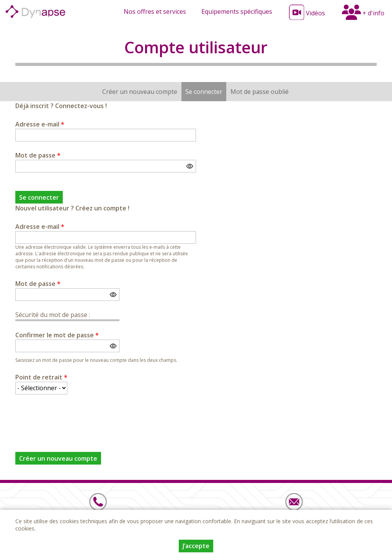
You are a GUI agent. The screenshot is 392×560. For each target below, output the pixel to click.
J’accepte (196, 546)
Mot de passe (38, 155)
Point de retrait (41, 377)
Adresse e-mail (40, 124)
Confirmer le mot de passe (57, 335)
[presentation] (73, 419)
